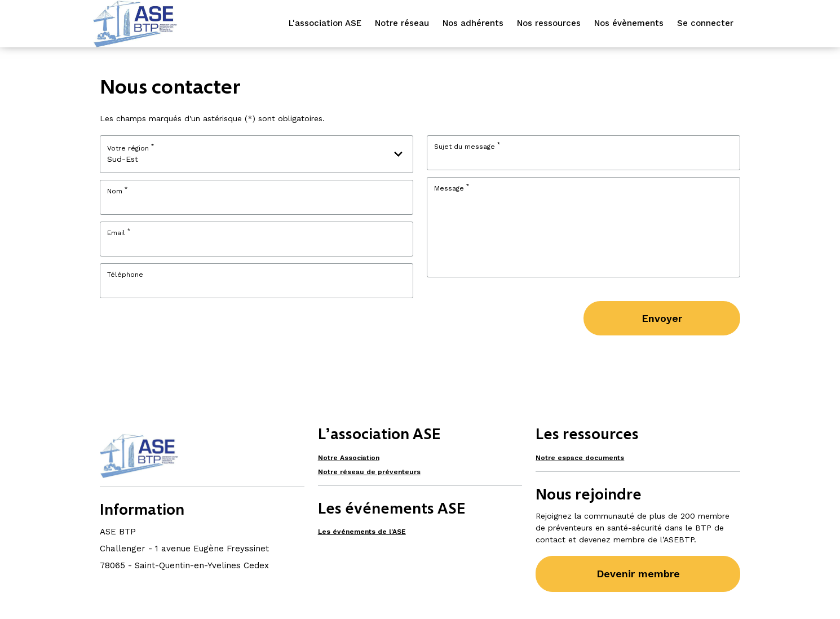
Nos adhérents (473, 23)
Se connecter (705, 23)
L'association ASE (325, 23)
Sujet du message (467, 147)
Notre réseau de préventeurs (369, 472)
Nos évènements (629, 23)
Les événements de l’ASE (362, 532)
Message (452, 188)
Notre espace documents (580, 458)
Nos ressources (549, 23)
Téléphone (125, 275)
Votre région (131, 147)
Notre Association (349, 458)
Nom (117, 191)
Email (119, 233)
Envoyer (662, 318)
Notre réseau (402, 23)
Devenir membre (638, 574)
